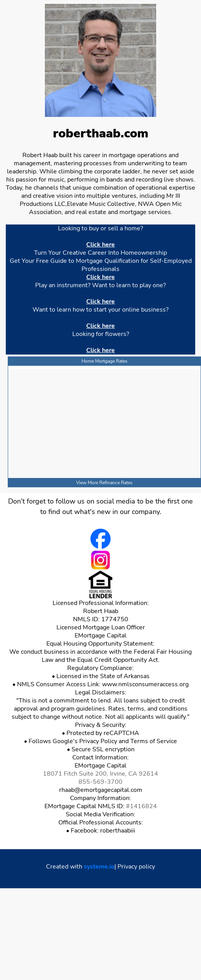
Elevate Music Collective (101, 204)
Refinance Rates (116, 483)
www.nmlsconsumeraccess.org (145, 684)
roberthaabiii (118, 831)
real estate (91, 212)
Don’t (16, 501)
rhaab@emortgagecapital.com (101, 790)
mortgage (133, 212)
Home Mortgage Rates (105, 361)
